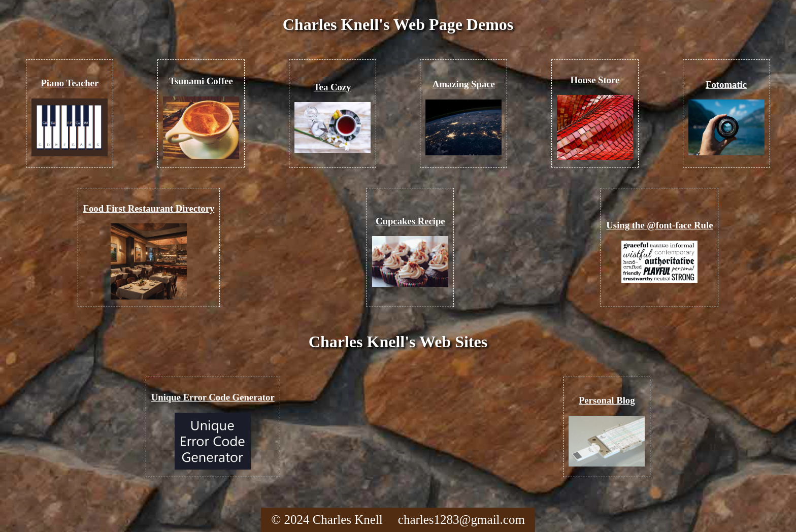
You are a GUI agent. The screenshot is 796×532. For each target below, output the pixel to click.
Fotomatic (726, 85)
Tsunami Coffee (201, 81)
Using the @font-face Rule (659, 225)
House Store (595, 80)
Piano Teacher (70, 83)
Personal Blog (607, 400)
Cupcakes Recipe (410, 221)
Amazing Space (464, 84)
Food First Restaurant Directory (149, 208)
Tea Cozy (333, 87)
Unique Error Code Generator (213, 397)
